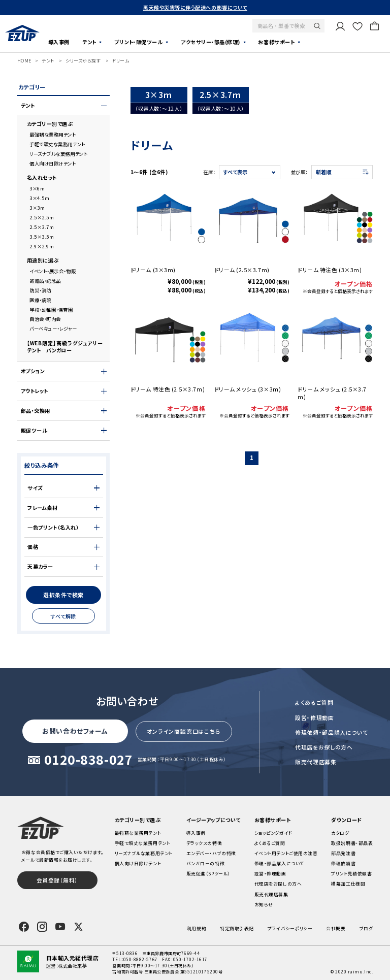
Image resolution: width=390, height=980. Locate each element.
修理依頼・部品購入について (331, 732)
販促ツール (34, 431)
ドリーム (121, 61)
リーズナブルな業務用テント (58, 154)
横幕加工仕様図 (348, 884)
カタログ (340, 833)
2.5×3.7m (42, 227)
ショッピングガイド (273, 833)
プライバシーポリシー (290, 928)
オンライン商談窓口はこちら (184, 731)
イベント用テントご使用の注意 (286, 853)
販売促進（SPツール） (208, 874)
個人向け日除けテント (53, 164)
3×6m (37, 188)
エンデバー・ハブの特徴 (211, 853)
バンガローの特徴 (205, 863)
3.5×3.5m (42, 237)
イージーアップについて (214, 820)
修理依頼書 (343, 863)
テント (89, 42)
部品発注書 (343, 853)
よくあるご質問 (314, 702)
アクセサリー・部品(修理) (210, 42)
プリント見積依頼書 (351, 874)
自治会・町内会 (45, 319)
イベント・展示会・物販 (53, 271)
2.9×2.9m (42, 246)
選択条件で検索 (63, 595)
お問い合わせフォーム (75, 731)
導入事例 (59, 42)
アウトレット (35, 391)
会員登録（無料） (57, 880)
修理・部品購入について (279, 863)
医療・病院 (40, 300)
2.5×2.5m (42, 217)
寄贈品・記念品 (45, 281)
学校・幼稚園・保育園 (51, 310)
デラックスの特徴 (204, 843)
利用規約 (197, 928)
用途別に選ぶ (43, 260)
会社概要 (336, 928)
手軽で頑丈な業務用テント (57, 144)
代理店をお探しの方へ (324, 747)
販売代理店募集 (316, 762)
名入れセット (42, 178)
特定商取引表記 (237, 928)
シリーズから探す (83, 61)
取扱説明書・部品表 (352, 843)
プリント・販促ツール (138, 42)
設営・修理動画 (315, 717)
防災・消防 (40, 290)
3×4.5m (39, 198)
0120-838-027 (89, 760)
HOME (24, 61)
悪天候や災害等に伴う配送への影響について (195, 7)
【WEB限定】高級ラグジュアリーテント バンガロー (65, 347)
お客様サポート (276, 42)
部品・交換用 (36, 411)
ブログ (366, 928)
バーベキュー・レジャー (53, 329)
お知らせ (264, 905)
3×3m (37, 208)
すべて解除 (63, 616)
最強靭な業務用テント (53, 135)
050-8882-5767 (141, 959)
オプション (33, 371)
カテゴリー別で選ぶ (50, 124)
